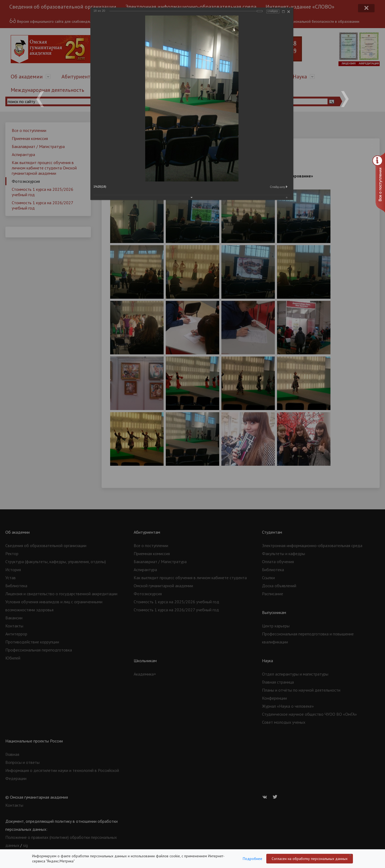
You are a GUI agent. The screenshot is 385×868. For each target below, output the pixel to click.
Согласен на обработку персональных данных (310, 859)
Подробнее (253, 859)
